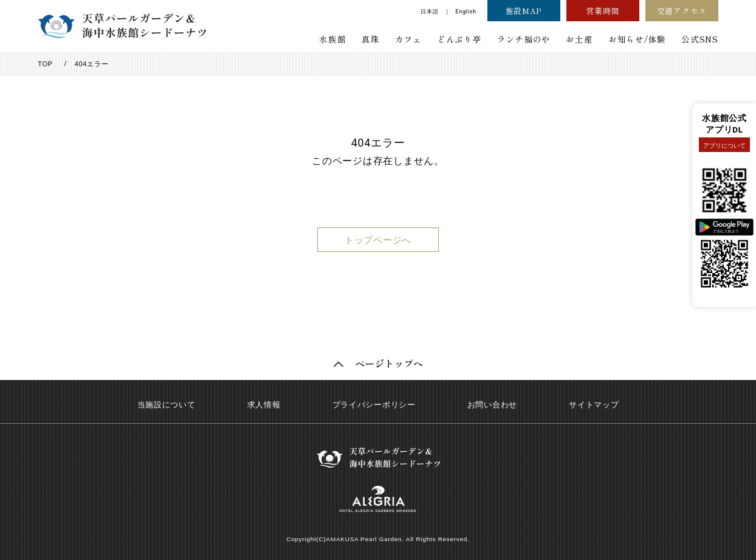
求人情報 (264, 405)
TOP (45, 64)
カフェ (408, 39)
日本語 (429, 12)
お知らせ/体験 (637, 39)
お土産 (579, 39)
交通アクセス (682, 11)
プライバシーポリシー (374, 405)
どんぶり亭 (459, 39)
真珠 (370, 39)
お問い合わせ (492, 405)
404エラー (92, 64)
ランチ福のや (524, 39)
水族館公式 (724, 118)
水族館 (332, 39)
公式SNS (700, 39)
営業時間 (603, 11)
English (466, 12)
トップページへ (378, 240)
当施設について (167, 405)
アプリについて (724, 146)
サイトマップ (594, 405)
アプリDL (724, 130)
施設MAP (524, 11)
